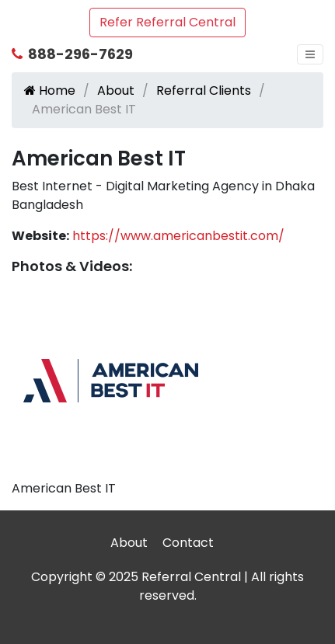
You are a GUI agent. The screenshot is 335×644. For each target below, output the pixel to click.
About (116, 91)
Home (50, 91)
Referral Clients (204, 91)
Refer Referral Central (167, 22)
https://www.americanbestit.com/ (178, 236)
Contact (188, 543)
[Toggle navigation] (310, 54)
